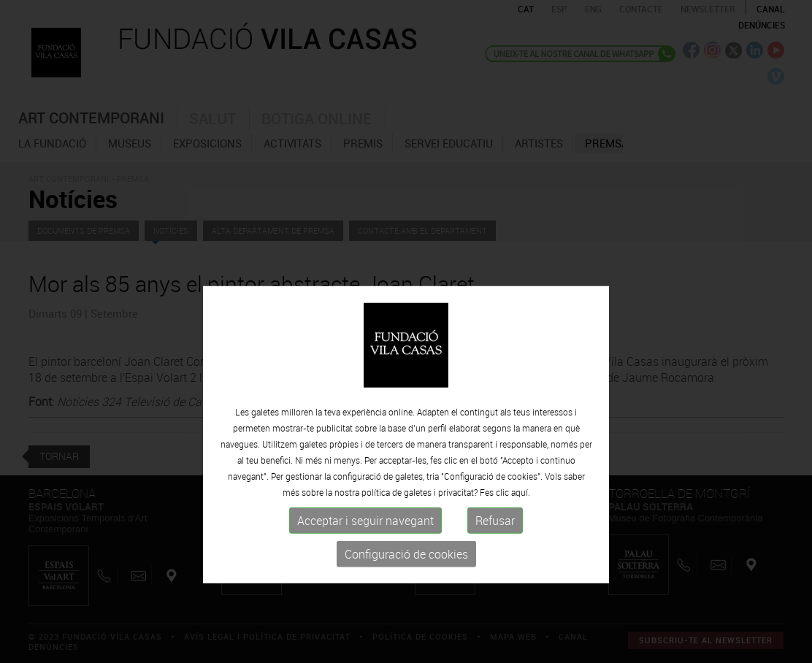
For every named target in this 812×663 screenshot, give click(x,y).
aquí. (521, 537)
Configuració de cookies (406, 599)
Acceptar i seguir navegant (365, 565)
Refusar (495, 565)
